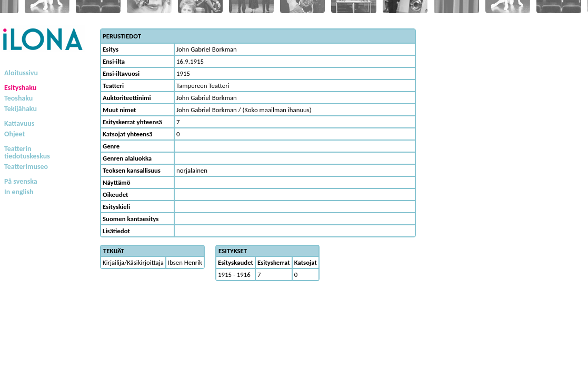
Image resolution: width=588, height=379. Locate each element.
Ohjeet (14, 134)
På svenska (21, 181)
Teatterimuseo (26, 167)
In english (19, 192)
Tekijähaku (21, 109)
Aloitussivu (21, 73)
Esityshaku (20, 88)
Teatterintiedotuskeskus (27, 152)
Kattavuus (19, 123)
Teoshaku (18, 98)
